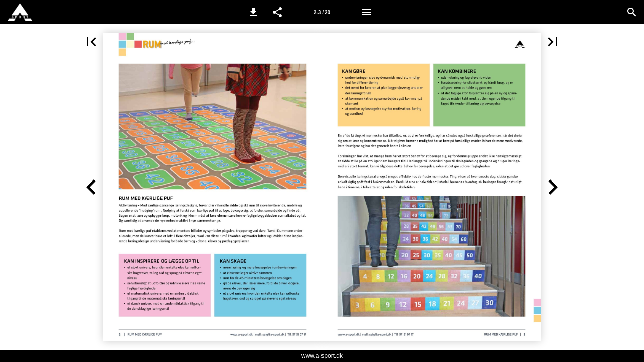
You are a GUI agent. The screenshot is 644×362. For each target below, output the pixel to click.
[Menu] (367, 12)
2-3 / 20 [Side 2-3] (322, 12)
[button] (253, 12)
